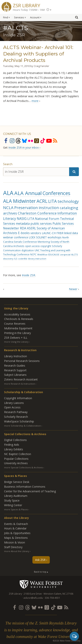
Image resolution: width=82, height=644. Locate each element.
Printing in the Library (17, 333)
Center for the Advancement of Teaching (30, 491)
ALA (8, 193)
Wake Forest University (41, 584)
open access (32, 246)
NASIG (22, 219)
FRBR (60, 233)
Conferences (56, 193)
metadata (23, 224)
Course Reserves (15, 324)
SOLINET (41, 237)
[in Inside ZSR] (36, 172)
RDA (23, 228)
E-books (24, 233)
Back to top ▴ (41, 572)
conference (21, 237)
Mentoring (44, 242)
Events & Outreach (16, 524)
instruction (49, 208)
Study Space (12, 500)
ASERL (31, 228)
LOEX (32, 237)
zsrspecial (65, 254)
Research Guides (15, 366)
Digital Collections (15, 440)
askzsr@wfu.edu (33, 598)
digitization (28, 250)
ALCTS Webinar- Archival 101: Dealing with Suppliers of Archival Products (38, 54)
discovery (8, 259)
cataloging (69, 208)
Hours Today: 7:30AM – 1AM (29, 10)
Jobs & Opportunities (17, 533)
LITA (53, 201)
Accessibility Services (17, 314)
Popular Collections (16, 459)
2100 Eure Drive (33, 594)
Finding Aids (12, 445)
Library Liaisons (14, 403)
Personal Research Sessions (22, 361)
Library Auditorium (16, 496)
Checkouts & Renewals (19, 319)
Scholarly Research (16, 417)
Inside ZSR (29, 275)
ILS (16, 259)
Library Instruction (16, 356)
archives (10, 213)
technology (68, 201)
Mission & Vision (15, 542)
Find (6, 17)
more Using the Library (16, 342)
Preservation (26, 208)
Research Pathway (16, 412)
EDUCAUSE (54, 254)
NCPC (33, 254)
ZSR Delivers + (16, 338)
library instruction (37, 259)
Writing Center (13, 505)
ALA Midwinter (19, 201)
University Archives (16, 463)
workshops (55, 237)
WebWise (42, 254)
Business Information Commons (25, 487)
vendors (36, 233)
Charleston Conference (37, 213)
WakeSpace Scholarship (19, 421)
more (35, 101)
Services (19, 17)
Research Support (15, 370)
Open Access (12, 407)
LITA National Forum (43, 219)
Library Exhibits (14, 449)
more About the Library (17, 551)
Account (35, 17)
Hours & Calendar (15, 528)
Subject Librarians (15, 375)
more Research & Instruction (20, 384)
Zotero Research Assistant (21, 379)
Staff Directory (13, 547)
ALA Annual (28, 193)
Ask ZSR (40, 560)
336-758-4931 (52, 598)
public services (41, 224)
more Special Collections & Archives (23, 467)
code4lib (23, 259)
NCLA (8, 208)
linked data (71, 233)
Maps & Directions (16, 538)
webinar (8, 237)
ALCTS (75, 254)
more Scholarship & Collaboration (22, 426)
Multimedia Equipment (18, 328)
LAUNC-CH (49, 233)
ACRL (42, 201)
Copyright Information (18, 398)
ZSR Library (27, 5)
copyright (46, 246)
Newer (73, 289)
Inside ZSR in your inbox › (24, 147)
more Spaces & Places (16, 509)
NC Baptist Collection (18, 454)
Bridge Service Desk (17, 482)
